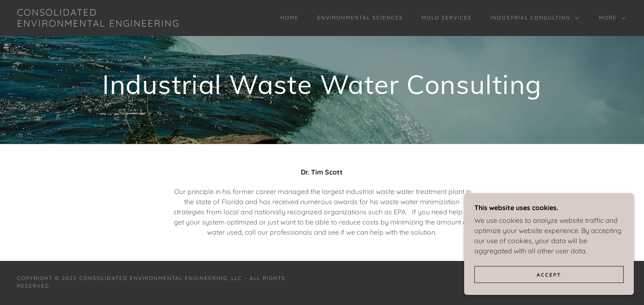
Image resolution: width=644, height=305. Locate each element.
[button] (533, 18)
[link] (102, 24)
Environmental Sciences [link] (360, 18)
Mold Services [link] (447, 18)
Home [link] (290, 18)
